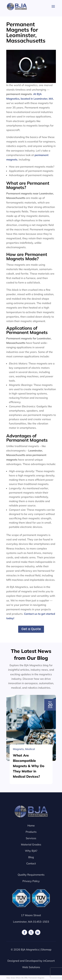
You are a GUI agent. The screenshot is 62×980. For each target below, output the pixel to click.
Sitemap (46, 949)
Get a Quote (31, 629)
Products (31, 832)
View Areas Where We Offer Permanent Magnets (25, 978)
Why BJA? (31, 851)
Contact (31, 863)
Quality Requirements (31, 875)
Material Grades (31, 844)
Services (31, 838)
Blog (31, 857)
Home (31, 825)
